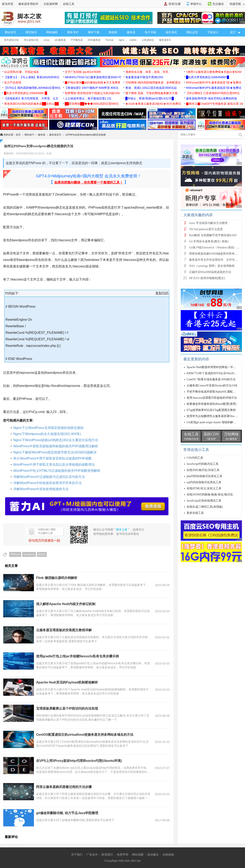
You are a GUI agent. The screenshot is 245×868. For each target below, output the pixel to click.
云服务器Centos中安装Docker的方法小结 (212, 386)
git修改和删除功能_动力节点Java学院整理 (67, 813)
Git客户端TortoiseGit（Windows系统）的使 (216, 248)
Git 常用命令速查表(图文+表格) (209, 241)
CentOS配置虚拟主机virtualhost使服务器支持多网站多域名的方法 (85, 735)
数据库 (113, 32)
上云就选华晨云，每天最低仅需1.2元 (88, 98)
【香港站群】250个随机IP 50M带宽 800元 (92, 88)
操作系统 (171, 32)
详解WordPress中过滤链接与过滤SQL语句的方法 (49, 477)
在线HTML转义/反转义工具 (204, 488)
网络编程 (52, 32)
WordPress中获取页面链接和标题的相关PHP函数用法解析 (56, 446)
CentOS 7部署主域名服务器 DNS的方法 (211, 379)
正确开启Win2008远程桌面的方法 (210, 272)
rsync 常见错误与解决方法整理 (208, 223)
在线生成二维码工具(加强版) (205, 507)
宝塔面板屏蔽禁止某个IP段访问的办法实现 (67, 708)
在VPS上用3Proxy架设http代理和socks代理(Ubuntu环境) (79, 761)
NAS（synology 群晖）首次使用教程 (212, 266)
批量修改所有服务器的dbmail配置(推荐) (212, 404)
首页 (18, 135)
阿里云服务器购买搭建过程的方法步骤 (64, 787)
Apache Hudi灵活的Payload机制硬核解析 (67, 682)
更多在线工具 (195, 513)
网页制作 (31, 32)
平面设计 (213, 32)
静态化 (42, 554)
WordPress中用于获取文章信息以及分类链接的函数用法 (54, 465)
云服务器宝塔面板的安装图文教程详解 (64, 630)
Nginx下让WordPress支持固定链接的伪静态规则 (48, 428)
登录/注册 (175, 4)
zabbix (133, 40)
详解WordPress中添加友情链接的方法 (41, 489)
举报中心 (196, 4)
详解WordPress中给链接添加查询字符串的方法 (47, 483)
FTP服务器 (77, 40)
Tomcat (110, 40)
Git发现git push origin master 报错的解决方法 (214, 422)
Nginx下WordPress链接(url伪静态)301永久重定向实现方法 (56, 440)
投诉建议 (153, 855)
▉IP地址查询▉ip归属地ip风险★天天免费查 (93, 82)
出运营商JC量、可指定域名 (22, 72)
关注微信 (218, 4)
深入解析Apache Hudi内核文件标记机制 (66, 604)
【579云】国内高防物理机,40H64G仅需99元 (32, 88)
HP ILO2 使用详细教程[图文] (207, 278)
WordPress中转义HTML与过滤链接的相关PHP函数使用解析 (57, 471)
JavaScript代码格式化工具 (203, 464)
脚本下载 (94, 32)
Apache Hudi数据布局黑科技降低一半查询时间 (216, 367)
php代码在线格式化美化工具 (204, 476)
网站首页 (10, 32)
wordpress (29, 554)
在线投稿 (168, 855)
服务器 (131, 32)
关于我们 (77, 855)
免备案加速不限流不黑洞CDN (144, 77)
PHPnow (15, 554)
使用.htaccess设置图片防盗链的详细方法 (212, 398)
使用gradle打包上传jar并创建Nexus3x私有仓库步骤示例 (77, 656)
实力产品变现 (13, 82)
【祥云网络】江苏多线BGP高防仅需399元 (213, 93)
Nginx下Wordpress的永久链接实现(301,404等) (47, 434)
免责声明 (122, 855)
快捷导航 (237, 4)
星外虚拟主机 (11, 40)
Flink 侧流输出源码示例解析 (57, 578)
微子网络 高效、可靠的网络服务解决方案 (151, 93)
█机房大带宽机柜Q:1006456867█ (207, 77)
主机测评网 (51, 4)
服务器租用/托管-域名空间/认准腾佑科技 (212, 98)
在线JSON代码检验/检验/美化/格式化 (210, 495)
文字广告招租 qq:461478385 (83, 72)
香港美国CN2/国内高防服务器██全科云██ (31, 104)
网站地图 (138, 855)
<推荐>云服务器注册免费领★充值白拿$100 (214, 72)
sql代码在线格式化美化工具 (204, 482)
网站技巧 (29, 135)
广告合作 (92, 855)
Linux (47, 40)
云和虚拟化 (148, 40)
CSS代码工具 (195, 458)
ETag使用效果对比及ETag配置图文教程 (211, 410)
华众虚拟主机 (31, 40)
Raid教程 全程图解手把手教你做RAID (213, 235)
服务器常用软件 (28, 4)
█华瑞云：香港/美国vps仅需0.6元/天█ (150, 98)
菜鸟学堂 (8, 4)
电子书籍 (150, 32)
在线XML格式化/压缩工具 (203, 470)
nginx (121, 40)
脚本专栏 (73, 32)
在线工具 (69, 4)
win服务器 (60, 40)
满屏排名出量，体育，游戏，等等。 (148, 72)
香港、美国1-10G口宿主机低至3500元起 (151, 88)
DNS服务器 (94, 40)
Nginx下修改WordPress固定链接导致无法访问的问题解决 (55, 452)
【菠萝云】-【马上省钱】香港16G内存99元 (32, 77)
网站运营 (192, 32)
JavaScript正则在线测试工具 (204, 501)
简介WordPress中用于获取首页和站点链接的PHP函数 (52, 458)
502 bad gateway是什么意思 (206, 229)
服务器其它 (165, 40)
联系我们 (107, 855)
